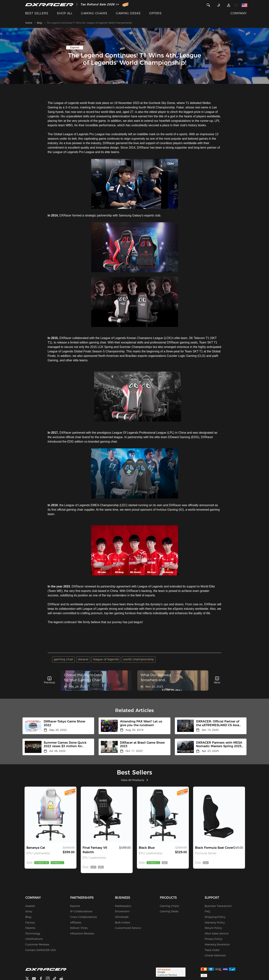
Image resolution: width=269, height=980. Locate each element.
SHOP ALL (65, 13)
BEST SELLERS (37, 13)
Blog (40, 23)
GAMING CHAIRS (94, 13)
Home (29, 23)
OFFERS (155, 13)
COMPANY (238, 13)
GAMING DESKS (128, 13)
